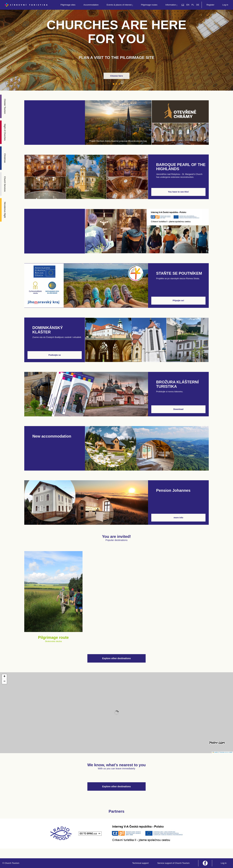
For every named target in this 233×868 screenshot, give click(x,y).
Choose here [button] (117, 76)
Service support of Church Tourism (173, 863)
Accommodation (91, 5)
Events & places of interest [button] (120, 5)
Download (178, 409)
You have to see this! (178, 192)
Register (210, 5)
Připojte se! (178, 300)
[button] (4, 677)
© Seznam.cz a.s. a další (225, 752)
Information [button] (171, 5)
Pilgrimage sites (68, 5)
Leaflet (215, 752)
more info (178, 518)
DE (198, 5)
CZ (183, 5)
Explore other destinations (117, 658)
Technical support (140, 863)
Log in (225, 5)
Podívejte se (55, 355)
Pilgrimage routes (149, 5)
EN (188, 5)
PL (193, 5)
